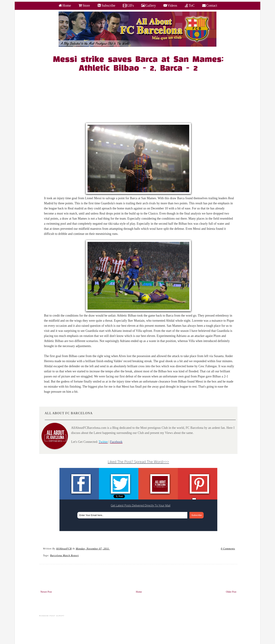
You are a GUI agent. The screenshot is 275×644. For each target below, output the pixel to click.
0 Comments (228, 549)
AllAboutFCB (64, 549)
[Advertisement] (140, 98)
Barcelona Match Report (64, 555)
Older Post (231, 592)
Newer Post (46, 592)
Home (139, 592)
